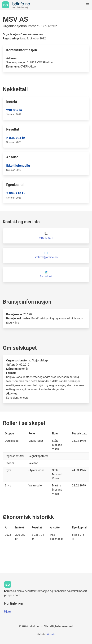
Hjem (7, 612)
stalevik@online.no (46, 257)
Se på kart (46, 276)
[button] (87, 4)
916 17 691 (46, 238)
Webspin (51, 634)
